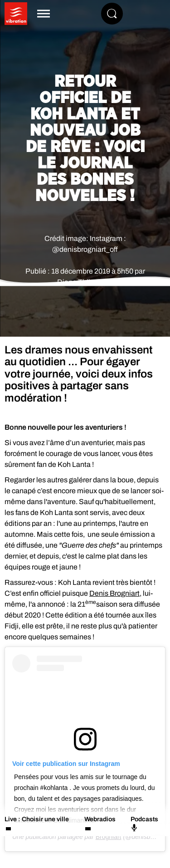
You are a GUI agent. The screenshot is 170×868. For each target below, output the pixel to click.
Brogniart (109, 837)
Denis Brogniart (114, 593)
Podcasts (144, 824)
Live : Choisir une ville (37, 819)
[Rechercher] (112, 14)
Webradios (100, 819)
